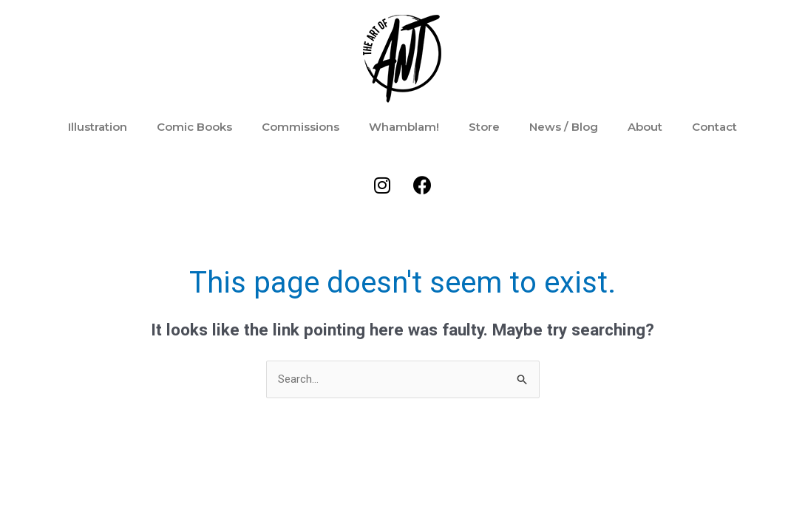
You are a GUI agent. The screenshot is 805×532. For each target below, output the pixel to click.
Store (484, 127)
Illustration (98, 127)
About (645, 127)
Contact (714, 127)
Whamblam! (404, 127)
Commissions (300, 127)
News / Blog (564, 127)
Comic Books (194, 127)
